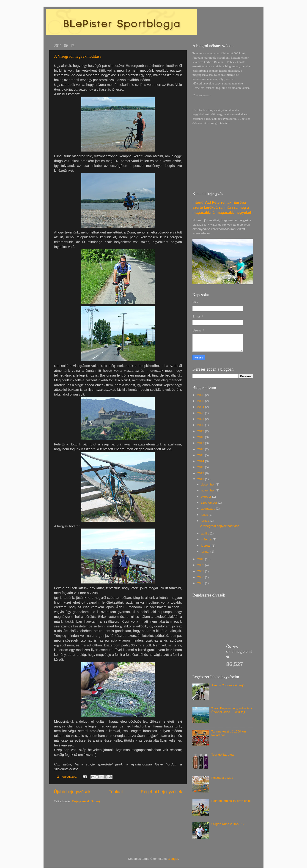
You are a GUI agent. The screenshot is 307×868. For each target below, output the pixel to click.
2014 (201, 461)
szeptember (209, 503)
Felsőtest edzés (222, 778)
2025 (201, 401)
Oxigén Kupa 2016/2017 (228, 824)
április (205, 533)
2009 (201, 565)
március (207, 539)
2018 (201, 437)
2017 (201, 443)
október (207, 497)
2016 (201, 449)
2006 (201, 577)
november (208, 490)
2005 (201, 583)
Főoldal (116, 792)
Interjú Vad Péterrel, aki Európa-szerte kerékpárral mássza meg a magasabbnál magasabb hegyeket (222, 208)
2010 (201, 559)
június (205, 521)
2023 (201, 413)
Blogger (173, 859)
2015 (201, 455)
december (208, 484)
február (206, 546)
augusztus (208, 509)
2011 (201, 479)
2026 (201, 395)
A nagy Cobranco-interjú (228, 685)
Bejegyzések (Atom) (86, 801)
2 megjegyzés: (68, 777)
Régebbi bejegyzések (161, 792)
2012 (201, 473)
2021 (201, 419)
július (205, 515)
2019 (201, 431)
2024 (201, 407)
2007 (201, 571)
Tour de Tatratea (222, 755)
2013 (201, 467)
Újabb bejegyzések (72, 792)
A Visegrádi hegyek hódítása (78, 56)
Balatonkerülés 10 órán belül (231, 801)
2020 (201, 425)
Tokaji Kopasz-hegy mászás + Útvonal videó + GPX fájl (232, 710)
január (206, 552)
